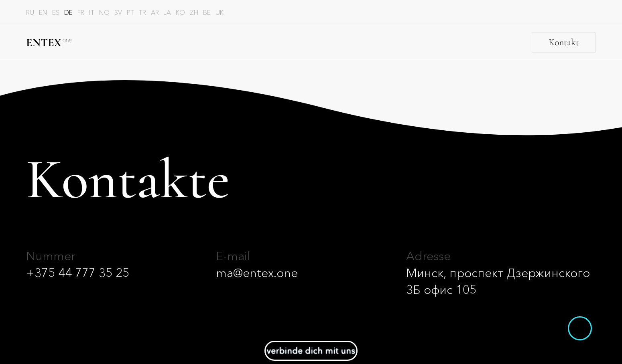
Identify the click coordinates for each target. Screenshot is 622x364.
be (207, 12)
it (92, 12)
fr (81, 12)
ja (167, 12)
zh (194, 12)
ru (30, 12)
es (56, 12)
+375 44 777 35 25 (78, 273)
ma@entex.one (257, 273)
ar (155, 12)
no (104, 12)
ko (180, 12)
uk (220, 12)
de (68, 12)
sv (118, 12)
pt (130, 12)
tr (142, 12)
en (43, 12)
